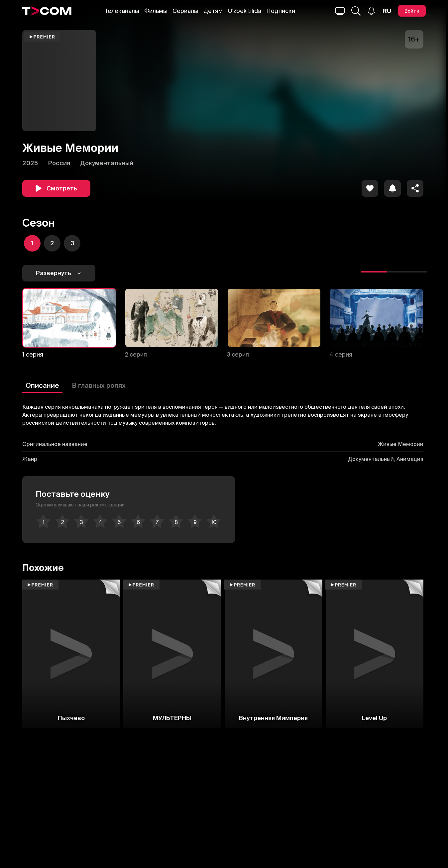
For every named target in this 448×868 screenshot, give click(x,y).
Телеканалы (122, 11)
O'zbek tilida (244, 11)
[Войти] (412, 11)
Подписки (281, 11)
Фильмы (156, 11)
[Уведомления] (371, 11)
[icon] (370, 188)
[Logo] (47, 11)
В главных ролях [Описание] (99, 385)
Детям (213, 11)
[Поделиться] (415, 188)
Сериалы (185, 11)
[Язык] (387, 11)
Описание (42, 385)
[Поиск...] (340, 11)
